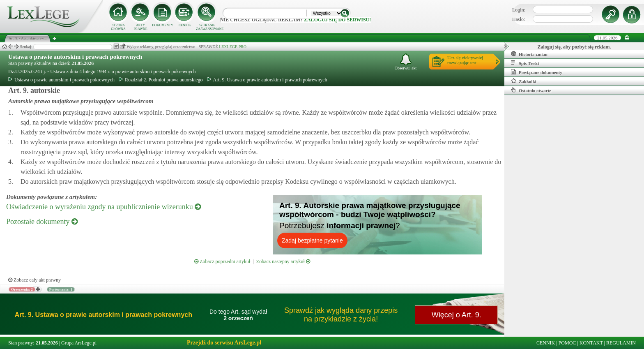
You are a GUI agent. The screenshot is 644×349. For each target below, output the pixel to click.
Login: (519, 10)
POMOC (567, 343)
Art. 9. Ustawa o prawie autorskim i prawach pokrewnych (267, 80)
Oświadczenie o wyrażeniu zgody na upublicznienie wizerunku (103, 207)
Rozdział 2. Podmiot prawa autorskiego (161, 80)
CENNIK (185, 25)
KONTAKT (591, 343)
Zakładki (524, 81)
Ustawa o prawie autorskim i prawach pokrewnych (75, 57)
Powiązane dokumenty (537, 72)
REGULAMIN (621, 343)
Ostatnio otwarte (531, 90)
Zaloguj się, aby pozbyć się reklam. (574, 47)
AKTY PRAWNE (140, 27)
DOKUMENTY (163, 25)
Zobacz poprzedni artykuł (222, 261)
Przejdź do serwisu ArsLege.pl (224, 343)
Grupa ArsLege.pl (79, 343)
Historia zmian (529, 54)
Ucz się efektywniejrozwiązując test (465, 60)
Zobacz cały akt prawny (34, 280)
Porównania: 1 (61, 289)
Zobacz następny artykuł (283, 261)
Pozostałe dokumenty (42, 222)
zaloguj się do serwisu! (337, 20)
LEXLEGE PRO (233, 47)
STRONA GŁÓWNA (118, 27)
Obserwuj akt (406, 62)
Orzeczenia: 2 (22, 289)
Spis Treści (525, 63)
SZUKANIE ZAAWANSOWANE (207, 27)
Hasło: (519, 19)
